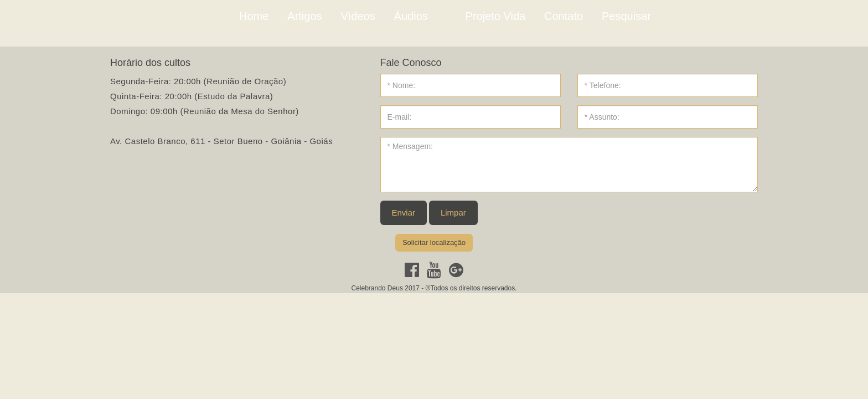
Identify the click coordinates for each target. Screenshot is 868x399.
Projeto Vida (496, 16)
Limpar (453, 213)
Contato (564, 16)
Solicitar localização (434, 242)
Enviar (404, 213)
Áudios (411, 16)
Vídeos (358, 16)
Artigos (304, 16)
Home (254, 16)
